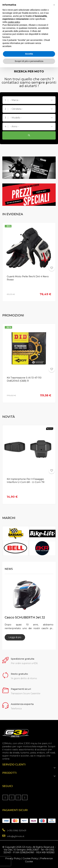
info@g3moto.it (16, 836)
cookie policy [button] (14, 22)
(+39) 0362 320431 (17, 830)
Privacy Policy (13, 858)
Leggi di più (15, 637)
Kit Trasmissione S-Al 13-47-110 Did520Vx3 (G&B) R (24, 379)
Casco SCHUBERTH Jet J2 (25, 617)
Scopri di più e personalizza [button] (29, 61)
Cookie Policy (30, 858)
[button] (54, 5)
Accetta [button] (29, 54)
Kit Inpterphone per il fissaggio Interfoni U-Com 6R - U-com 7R (26, 481)
